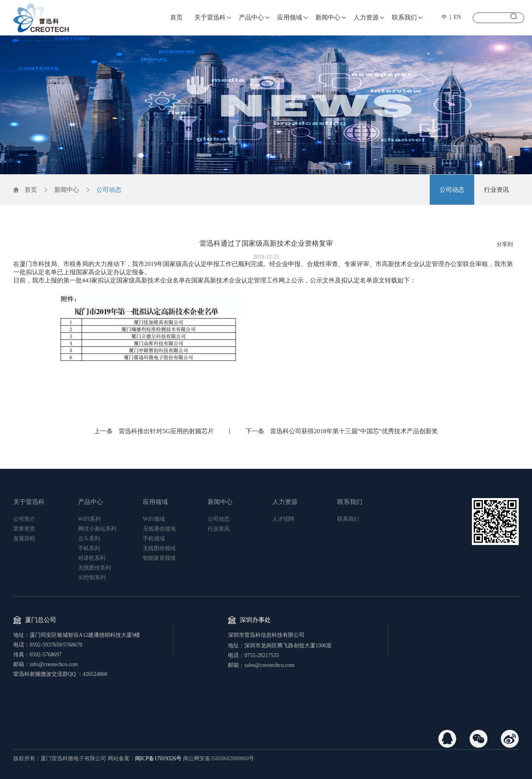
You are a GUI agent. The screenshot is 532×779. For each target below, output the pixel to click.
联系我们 (404, 17)
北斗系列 (89, 539)
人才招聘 (283, 519)
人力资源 (366, 17)
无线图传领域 (159, 548)
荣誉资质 (24, 529)
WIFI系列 (89, 519)
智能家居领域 (159, 558)
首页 (176, 17)
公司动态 (109, 190)
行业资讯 (496, 190)
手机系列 (89, 548)
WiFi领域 (154, 519)
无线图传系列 (94, 568)
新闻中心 (328, 17)
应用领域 (290, 17)
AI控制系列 (92, 578)
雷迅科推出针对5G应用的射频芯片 (166, 431)
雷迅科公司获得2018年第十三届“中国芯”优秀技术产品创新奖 (354, 431)
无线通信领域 (159, 529)
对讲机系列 (92, 558)
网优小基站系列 (97, 529)
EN (457, 17)
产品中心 (251, 17)
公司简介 (24, 519)
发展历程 (24, 539)
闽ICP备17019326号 (158, 758)
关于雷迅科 (210, 17)
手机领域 (154, 539)
